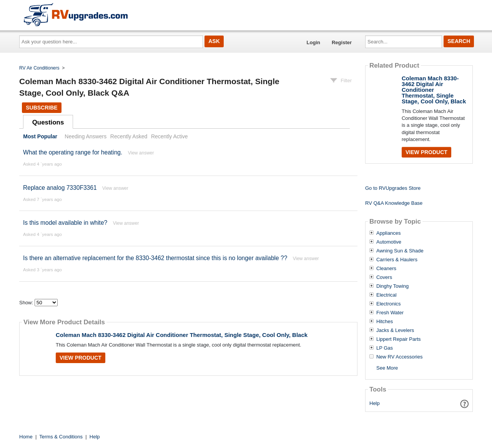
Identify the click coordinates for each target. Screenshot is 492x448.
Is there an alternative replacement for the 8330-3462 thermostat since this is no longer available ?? (155, 258)
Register (342, 42)
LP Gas (385, 348)
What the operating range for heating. (73, 152)
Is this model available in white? (65, 223)
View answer (141, 153)
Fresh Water (390, 313)
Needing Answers (86, 136)
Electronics (389, 304)
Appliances (389, 233)
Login (313, 42)
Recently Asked (129, 136)
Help (375, 403)
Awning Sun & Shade (400, 251)
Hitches (385, 322)
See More (387, 368)
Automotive (389, 242)
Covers (384, 277)
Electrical (386, 295)
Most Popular (40, 136)
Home (26, 437)
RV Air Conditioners (39, 68)
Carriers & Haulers (397, 260)
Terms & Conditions (61, 437)
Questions (48, 122)
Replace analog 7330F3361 (60, 188)
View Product (81, 358)
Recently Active (170, 136)
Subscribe (42, 108)
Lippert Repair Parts (399, 339)
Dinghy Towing (392, 286)
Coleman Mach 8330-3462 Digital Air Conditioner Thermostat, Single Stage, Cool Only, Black (182, 335)
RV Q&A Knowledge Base (394, 203)
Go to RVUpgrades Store (393, 188)
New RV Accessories (399, 357)
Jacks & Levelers (395, 330)
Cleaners (386, 269)
